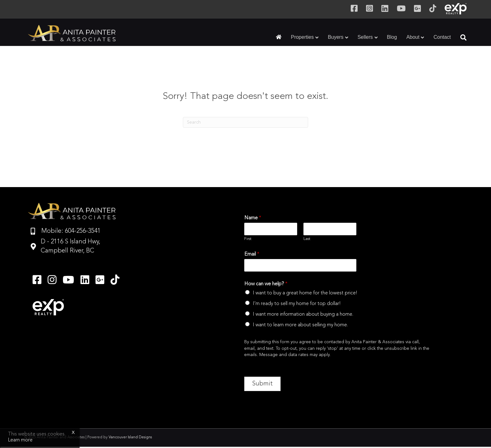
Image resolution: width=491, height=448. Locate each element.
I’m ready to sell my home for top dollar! (297, 304)
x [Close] (73, 432)
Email (252, 254)
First (248, 239)
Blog (392, 37)
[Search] (461, 38)
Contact (442, 37)
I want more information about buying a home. (303, 314)
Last (307, 239)
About (413, 37)
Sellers (365, 37)
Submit (262, 384)
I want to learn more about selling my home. (300, 325)
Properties (302, 37)
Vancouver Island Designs (130, 437)
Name (253, 218)
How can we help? (266, 284)
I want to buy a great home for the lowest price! (305, 293)
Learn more (20, 440)
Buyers (336, 37)
